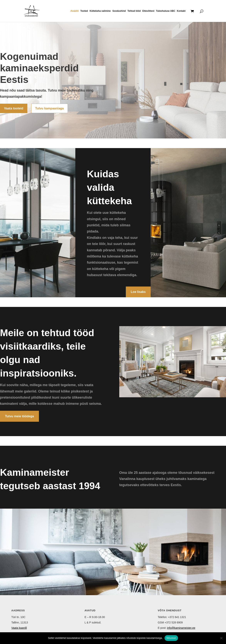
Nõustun (171, 638)
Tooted (84, 11)
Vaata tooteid (14, 108)
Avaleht (74, 11)
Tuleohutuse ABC (166, 11)
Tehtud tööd (134, 11)
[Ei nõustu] (221, 638)
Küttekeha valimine (100, 11)
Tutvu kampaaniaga (50, 108)
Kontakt (181, 11)
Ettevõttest (148, 11)
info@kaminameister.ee (181, 628)
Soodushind (119, 11)
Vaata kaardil (19, 628)
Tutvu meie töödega (19, 416)
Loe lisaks (138, 292)
